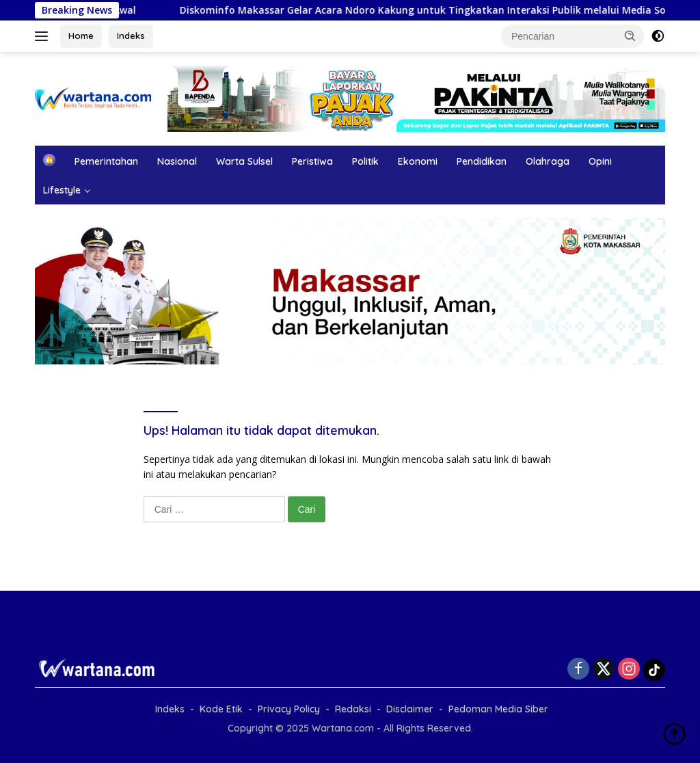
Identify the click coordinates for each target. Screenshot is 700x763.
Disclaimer (410, 709)
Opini (600, 161)
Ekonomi (418, 161)
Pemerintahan (106, 161)
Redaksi (353, 709)
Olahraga (548, 161)
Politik (365, 161)
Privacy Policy (289, 709)
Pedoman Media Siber (498, 709)
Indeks (131, 36)
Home (81, 36)
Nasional (177, 161)
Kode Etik (221, 709)
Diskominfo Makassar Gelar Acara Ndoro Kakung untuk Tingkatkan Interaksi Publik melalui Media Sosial (276, 10)
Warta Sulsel (244, 161)
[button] (630, 36)
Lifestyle (62, 190)
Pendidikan (482, 161)
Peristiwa (312, 161)
